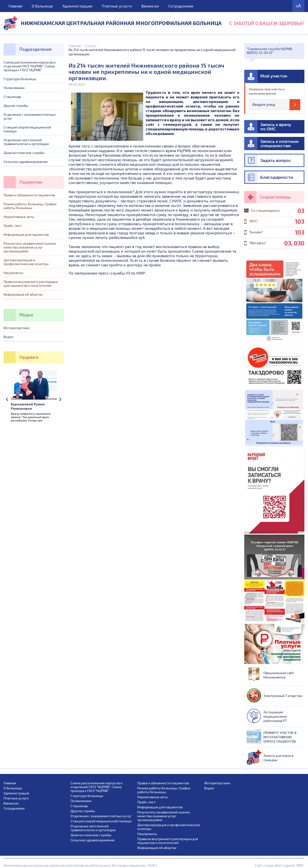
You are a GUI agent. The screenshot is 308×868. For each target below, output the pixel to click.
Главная (15, 6)
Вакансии (150, 6)
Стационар (12, 97)
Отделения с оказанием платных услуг (30, 116)
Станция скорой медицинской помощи (27, 129)
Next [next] (60, 399)
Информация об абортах (23, 294)
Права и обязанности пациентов (29, 195)
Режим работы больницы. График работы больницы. (30, 206)
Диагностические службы (24, 153)
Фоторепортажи (17, 328)
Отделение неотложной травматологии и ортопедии (26, 142)
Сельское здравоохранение (26, 162)
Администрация (77, 6)
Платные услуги (117, 6)
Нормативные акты (19, 217)
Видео (9, 337)
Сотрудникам (181, 6)
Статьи (90, 45)
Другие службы (16, 105)
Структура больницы (20, 79)
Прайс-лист (13, 226)
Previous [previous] (7, 399)
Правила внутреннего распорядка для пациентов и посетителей (31, 284)
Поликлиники (14, 88)
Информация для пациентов (26, 234)
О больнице (42, 6)
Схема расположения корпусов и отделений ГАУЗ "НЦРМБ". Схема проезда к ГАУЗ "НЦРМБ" (30, 66)
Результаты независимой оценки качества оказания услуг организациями (30, 247)
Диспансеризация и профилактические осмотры (26, 262)
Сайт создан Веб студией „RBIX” (280, 865)
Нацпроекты (13, 273)
